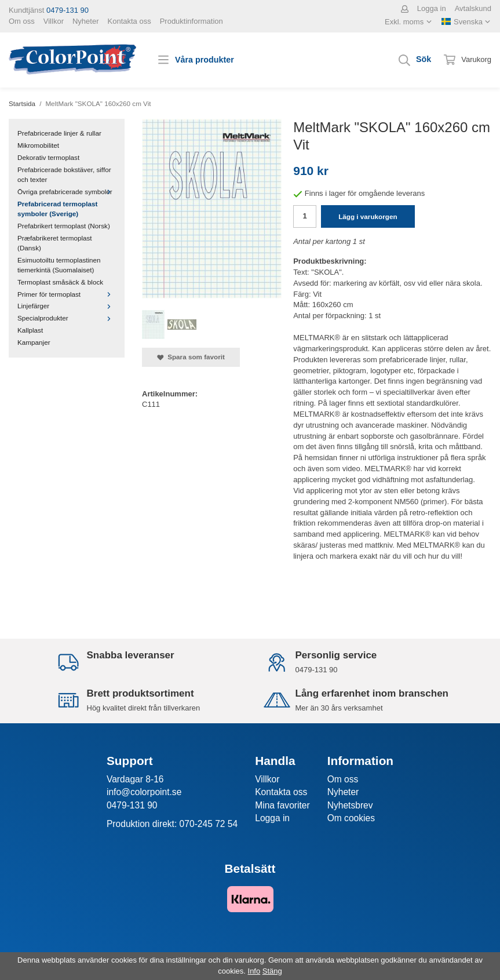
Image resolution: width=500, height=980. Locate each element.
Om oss (22, 21)
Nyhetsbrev (350, 805)
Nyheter (86, 21)
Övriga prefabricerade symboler (67, 192)
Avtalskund (473, 8)
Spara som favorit (191, 357)
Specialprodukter (67, 318)
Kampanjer (34, 342)
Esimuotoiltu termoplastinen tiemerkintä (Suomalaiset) (59, 265)
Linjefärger (67, 306)
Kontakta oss (129, 21)
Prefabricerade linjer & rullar (59, 133)
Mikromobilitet (38, 145)
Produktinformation (191, 21)
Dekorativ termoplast (48, 157)
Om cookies (351, 818)
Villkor (54, 21)
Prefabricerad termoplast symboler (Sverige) (57, 209)
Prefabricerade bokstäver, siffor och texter (64, 174)
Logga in (432, 8)
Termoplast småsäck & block (60, 282)
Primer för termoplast (67, 294)
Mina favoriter (282, 805)
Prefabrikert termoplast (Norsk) (64, 226)
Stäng (272, 971)
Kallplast (30, 330)
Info (254, 971)
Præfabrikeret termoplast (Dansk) (55, 243)
